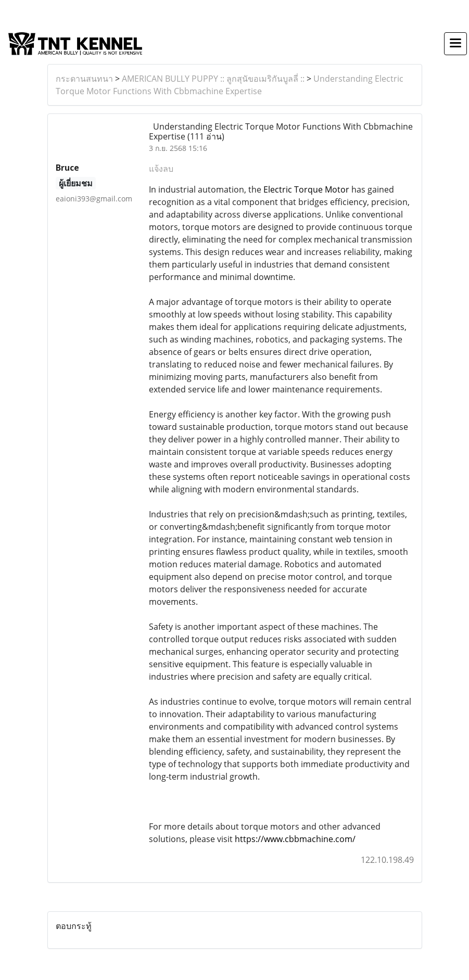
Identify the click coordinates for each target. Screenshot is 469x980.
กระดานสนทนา (84, 79)
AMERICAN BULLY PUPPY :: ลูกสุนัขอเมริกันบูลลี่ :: (213, 79)
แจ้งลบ (161, 169)
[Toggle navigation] (455, 44)
